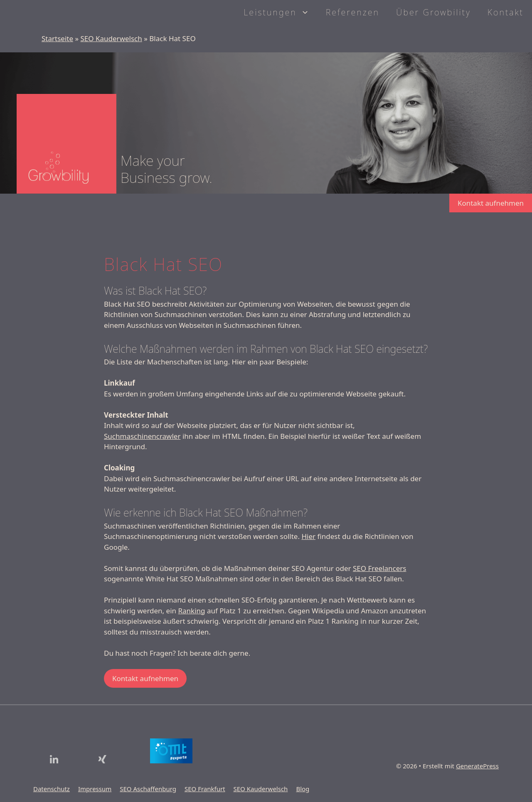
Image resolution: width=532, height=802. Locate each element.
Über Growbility (433, 12)
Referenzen (353, 12)
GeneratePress (477, 766)
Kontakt (506, 12)
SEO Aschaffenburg (148, 789)
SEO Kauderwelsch (111, 38)
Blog (303, 789)
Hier (308, 536)
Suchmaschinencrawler (142, 436)
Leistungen (280, 12)
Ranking (191, 611)
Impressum (95, 789)
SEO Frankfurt (205, 789)
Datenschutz (52, 789)
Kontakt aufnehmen (491, 203)
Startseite (57, 38)
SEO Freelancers (380, 568)
